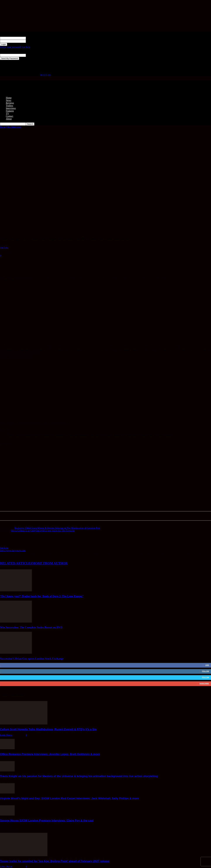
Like (207, 665)
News (8, 100)
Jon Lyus (4, 248)
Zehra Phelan (6, 867)
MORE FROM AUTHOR (50, 563)
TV (7, 114)
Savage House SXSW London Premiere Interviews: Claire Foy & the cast (47, 820)
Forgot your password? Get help (15, 47)
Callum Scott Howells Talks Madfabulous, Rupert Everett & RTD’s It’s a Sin (48, 729)
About (9, 119)
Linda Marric (6, 735)
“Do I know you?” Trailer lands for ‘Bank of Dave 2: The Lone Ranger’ (42, 596)
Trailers (9, 106)
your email (31, 55)
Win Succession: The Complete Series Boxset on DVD (31, 627)
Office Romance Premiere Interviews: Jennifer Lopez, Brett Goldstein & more (50, 754)
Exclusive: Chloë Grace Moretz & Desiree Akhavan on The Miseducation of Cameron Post (57, 528)
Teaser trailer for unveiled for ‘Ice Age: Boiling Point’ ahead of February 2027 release (55, 861)
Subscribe (204, 684)
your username (33, 38)
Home (9, 98)
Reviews (10, 103)
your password (33, 41)
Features (10, 111)
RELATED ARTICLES (16, 563)
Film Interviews (14, 127)
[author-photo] (7, 545)
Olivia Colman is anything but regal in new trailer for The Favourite (43, 531)
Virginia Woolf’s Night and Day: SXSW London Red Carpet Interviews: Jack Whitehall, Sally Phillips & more (69, 798)
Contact (10, 116)
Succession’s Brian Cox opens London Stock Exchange (32, 659)
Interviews (11, 108)
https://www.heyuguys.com (13, 550)
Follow (205, 671)
